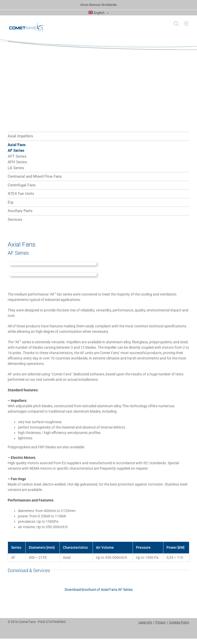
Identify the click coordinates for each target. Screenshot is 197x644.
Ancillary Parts (20, 211)
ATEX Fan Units (21, 194)
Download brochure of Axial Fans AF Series (99, 590)
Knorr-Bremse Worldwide (99, 5)
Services (15, 220)
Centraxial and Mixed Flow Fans (35, 176)
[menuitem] (98, 13)
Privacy (161, 622)
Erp (11, 202)
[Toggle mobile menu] (187, 23)
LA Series (16, 168)
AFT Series (17, 156)
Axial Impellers (20, 136)
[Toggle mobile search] (176, 23)
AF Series (16, 150)
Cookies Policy (179, 622)
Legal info (145, 622)
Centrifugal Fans (22, 185)
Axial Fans (17, 145)
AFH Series (17, 162)
